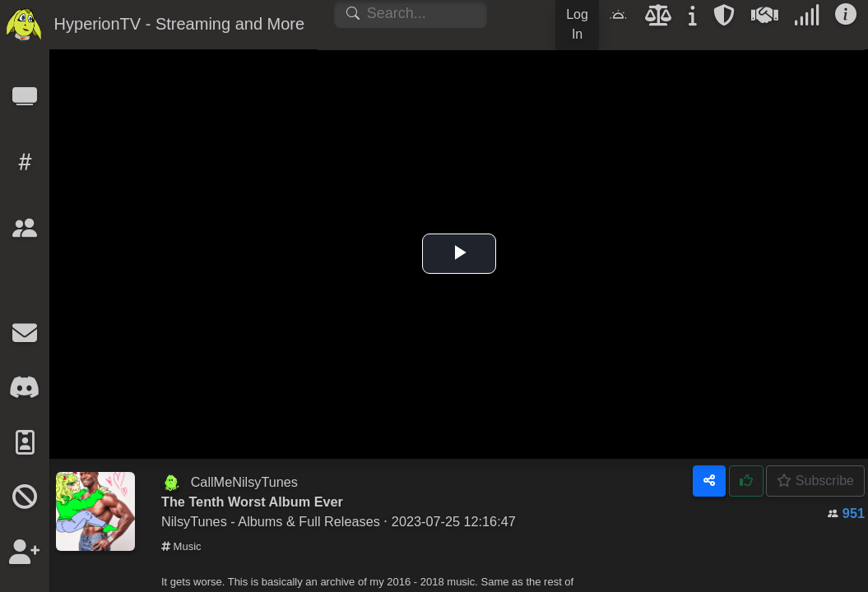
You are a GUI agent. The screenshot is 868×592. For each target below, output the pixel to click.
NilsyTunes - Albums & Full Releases (271, 521)
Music (181, 546)
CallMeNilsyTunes (244, 482)
